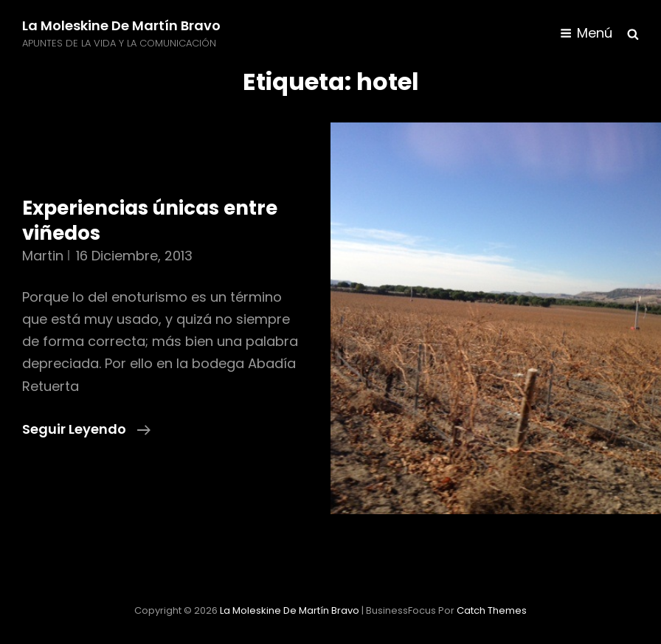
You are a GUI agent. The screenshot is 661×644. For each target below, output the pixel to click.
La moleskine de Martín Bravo (121, 25)
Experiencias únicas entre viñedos (150, 221)
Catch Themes (492, 610)
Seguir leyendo (86, 429)
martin (43, 256)
